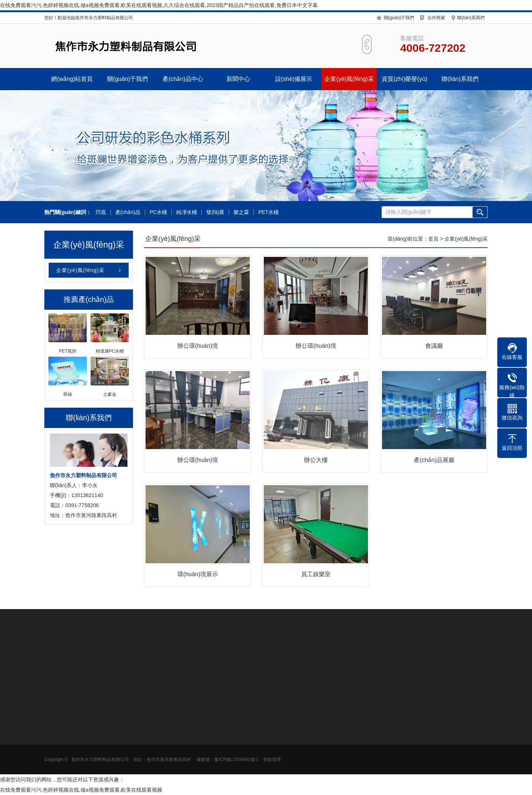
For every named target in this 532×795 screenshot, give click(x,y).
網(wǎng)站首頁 (72, 79)
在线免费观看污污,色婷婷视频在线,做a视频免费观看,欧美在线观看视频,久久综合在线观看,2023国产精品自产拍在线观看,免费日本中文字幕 (159, 5)
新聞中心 (238, 79)
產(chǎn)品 (128, 212)
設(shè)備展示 (294, 79)
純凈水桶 (187, 212)
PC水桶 (158, 212)
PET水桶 (268, 212)
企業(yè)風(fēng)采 (349, 79)
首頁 (433, 239)
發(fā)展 (215, 212)
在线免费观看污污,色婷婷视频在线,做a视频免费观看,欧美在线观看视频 (81, 790)
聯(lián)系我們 (471, 18)
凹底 (101, 212)
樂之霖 (241, 212)
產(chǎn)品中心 (183, 79)
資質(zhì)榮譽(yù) (405, 79)
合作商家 (436, 18)
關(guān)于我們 (399, 18)
